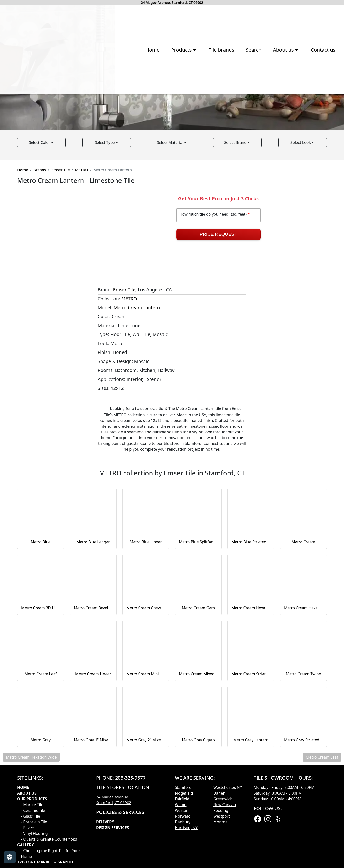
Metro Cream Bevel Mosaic (93, 714)
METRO (82, 276)
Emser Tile (61, 276)
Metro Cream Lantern (137, 413)
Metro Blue (41, 648)
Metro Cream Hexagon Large (251, 714)
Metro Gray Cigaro (198, 846)
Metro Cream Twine (303, 780)
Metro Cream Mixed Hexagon (198, 780)
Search (185, 100)
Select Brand (236, 248)
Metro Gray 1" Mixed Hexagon (93, 846)
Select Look (301, 248)
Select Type (105, 248)
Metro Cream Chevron (146, 714)
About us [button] (216, 100)
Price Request (218, 340)
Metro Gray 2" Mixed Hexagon (146, 846)
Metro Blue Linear (146, 648)
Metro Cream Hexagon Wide (303, 714)
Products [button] (114, 100)
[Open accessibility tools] (10, 857)
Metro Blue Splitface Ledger (198, 648)
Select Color (40, 248)
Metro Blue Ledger (93, 648)
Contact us (255, 100)
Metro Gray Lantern (251, 846)
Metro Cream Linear (93, 780)
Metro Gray (41, 846)
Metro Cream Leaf (41, 780)
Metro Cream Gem (198, 714)
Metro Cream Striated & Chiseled (251, 780)
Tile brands (153, 100)
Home (84, 100)
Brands (40, 276)
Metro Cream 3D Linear (41, 714)
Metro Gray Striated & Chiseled (303, 846)
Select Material (171, 248)
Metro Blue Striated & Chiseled (251, 648)
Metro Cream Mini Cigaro (146, 780)
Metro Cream (304, 648)
